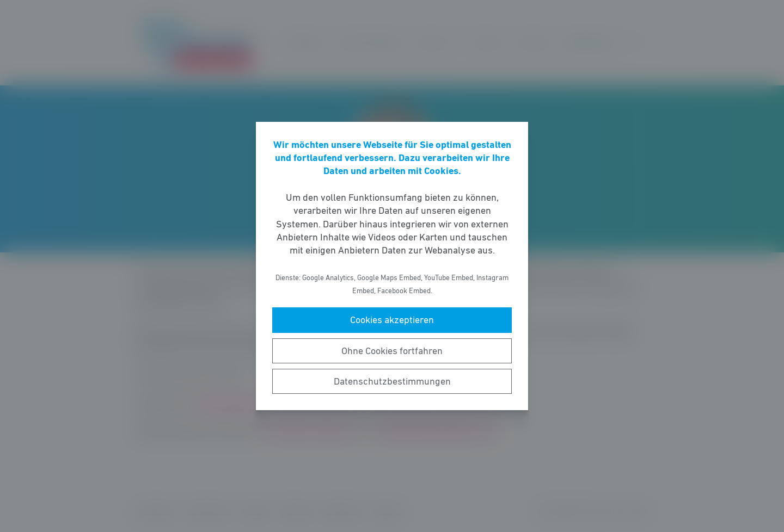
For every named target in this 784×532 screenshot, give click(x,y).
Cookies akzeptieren (392, 320)
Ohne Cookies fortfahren (392, 351)
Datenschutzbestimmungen (392, 381)
